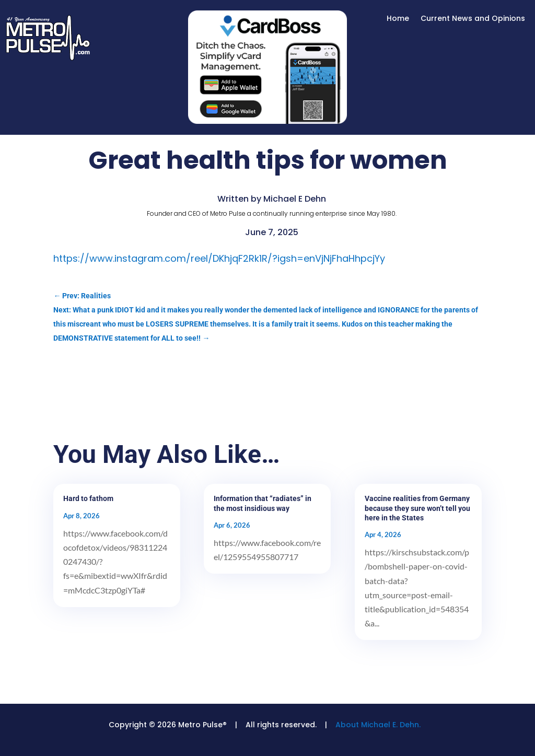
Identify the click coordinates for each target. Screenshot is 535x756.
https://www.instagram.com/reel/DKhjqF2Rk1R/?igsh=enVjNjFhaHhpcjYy (219, 258)
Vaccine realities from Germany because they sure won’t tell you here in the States (417, 508)
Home (398, 19)
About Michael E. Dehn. (378, 725)
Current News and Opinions (473, 19)
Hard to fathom (88, 498)
